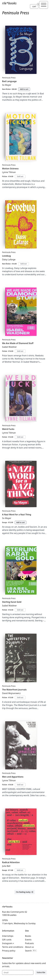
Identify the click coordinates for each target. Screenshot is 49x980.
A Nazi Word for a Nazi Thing (17, 515)
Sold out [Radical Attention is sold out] (20, 870)
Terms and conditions (13, 947)
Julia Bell (6, 866)
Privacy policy (9, 951)
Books (28, 936)
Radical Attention (11, 862)
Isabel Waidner (9, 347)
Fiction (5, 176)
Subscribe (41, 972)
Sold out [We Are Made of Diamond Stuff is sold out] (20, 351)
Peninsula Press (9, 78)
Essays (5, 522)
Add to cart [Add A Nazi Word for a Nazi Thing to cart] (21, 522)
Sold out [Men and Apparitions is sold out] (20, 785)
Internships (8, 936)
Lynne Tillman (9, 172)
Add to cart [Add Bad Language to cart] (24, 89)
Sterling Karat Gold (12, 602)
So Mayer (7, 85)
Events (28, 940)
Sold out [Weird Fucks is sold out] (20, 437)
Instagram (7, 943)
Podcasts (29, 943)
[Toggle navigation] (44, 5)
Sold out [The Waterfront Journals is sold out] (20, 698)
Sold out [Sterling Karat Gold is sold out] (20, 610)
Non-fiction (6, 89)
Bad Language (9, 81)
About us (29, 947)
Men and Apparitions (13, 777)
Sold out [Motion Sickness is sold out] (20, 176)
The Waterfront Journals (14, 690)
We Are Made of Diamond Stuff (18, 343)
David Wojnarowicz (11, 693)
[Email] (18, 972)
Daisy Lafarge (9, 259)
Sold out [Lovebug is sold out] (24, 264)
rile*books (9, 3)
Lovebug (6, 256)
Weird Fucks (8, 429)
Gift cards (7, 940)
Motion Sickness (10, 169)
